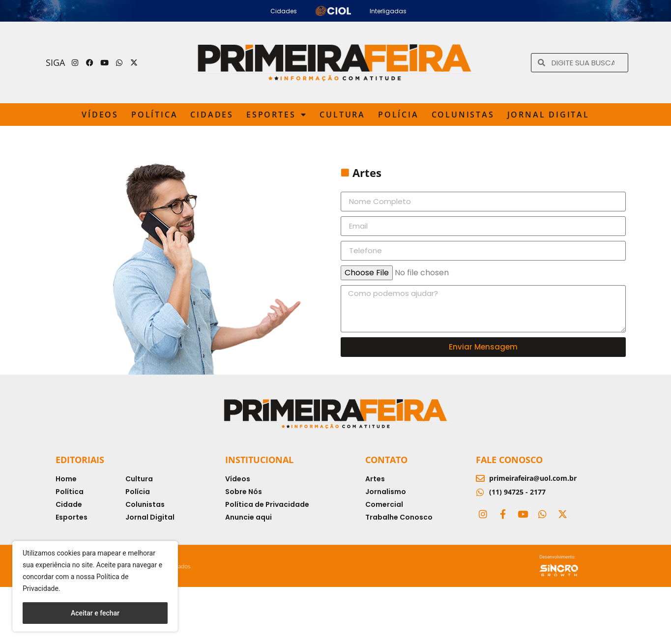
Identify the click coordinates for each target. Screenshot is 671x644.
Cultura (342, 115)
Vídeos (100, 115)
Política (154, 115)
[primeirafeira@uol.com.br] (480, 478)
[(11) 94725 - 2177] (480, 492)
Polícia (398, 115)
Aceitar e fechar (95, 613)
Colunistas (463, 115)
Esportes (277, 115)
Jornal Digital (548, 115)
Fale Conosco (509, 460)
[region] (95, 586)
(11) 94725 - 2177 (517, 492)
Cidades (212, 115)
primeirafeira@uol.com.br (533, 478)
